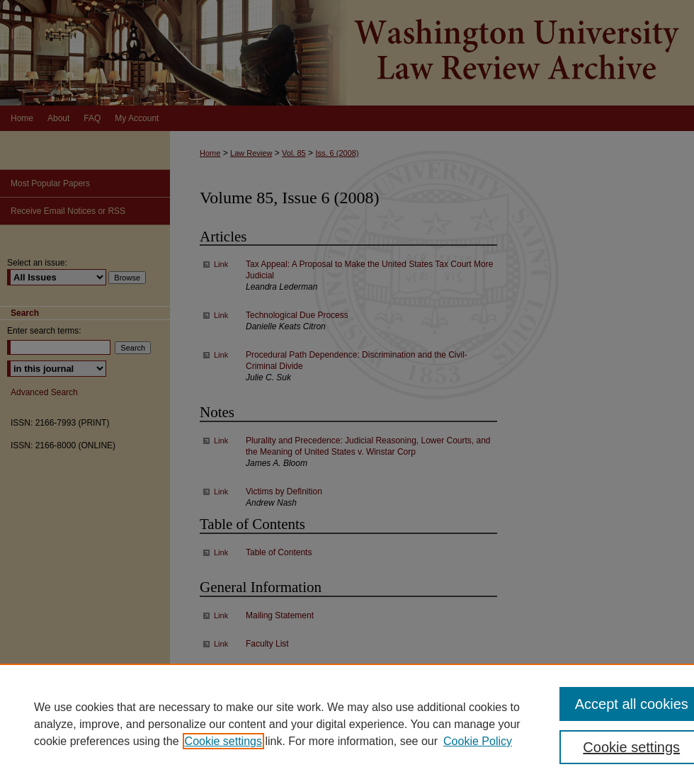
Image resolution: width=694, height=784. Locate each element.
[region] (347, 724)
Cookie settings (223, 741)
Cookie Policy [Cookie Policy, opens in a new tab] (478, 741)
